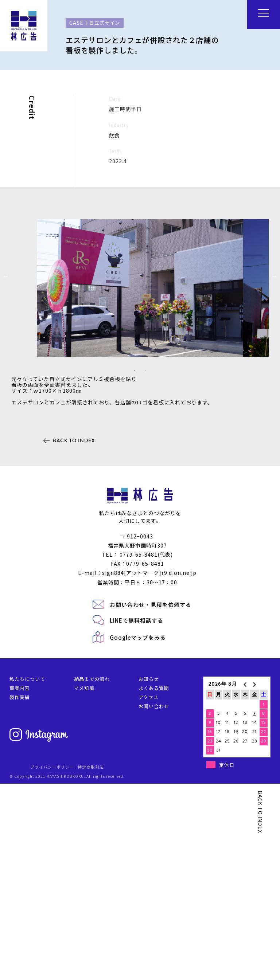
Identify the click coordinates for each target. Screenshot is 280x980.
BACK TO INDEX (74, 637)
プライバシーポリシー (52, 963)
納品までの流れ (92, 875)
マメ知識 (84, 884)
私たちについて (27, 875)
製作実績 (20, 893)
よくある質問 (154, 884)
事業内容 (20, 884)
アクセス (149, 893)
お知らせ (149, 875)
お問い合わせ (154, 903)
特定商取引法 (91, 963)
